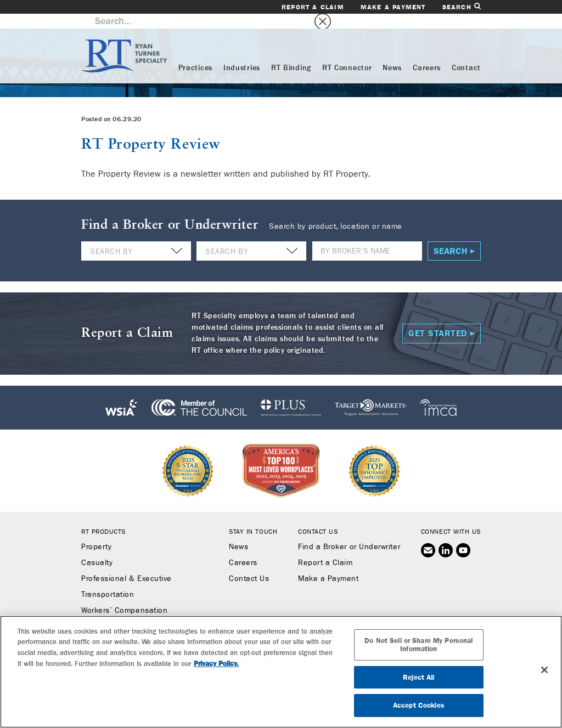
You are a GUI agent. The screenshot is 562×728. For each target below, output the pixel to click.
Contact (466, 53)
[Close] (544, 670)
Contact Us (249, 564)
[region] (281, 672)
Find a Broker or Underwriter (349, 532)
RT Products (103, 517)
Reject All (418, 677)
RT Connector (347, 53)
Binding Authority (112, 612)
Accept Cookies (419, 705)
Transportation (108, 580)
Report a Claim (313, 7)
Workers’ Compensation (124, 596)
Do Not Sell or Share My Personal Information (418, 645)
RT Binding (291, 53)
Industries (242, 53)
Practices (195, 53)
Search (462, 7)
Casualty (97, 548)
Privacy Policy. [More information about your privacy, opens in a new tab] (216, 664)
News (392, 53)
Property (96, 532)
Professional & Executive (127, 564)
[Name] (367, 236)
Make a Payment (393, 7)
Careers (427, 53)
